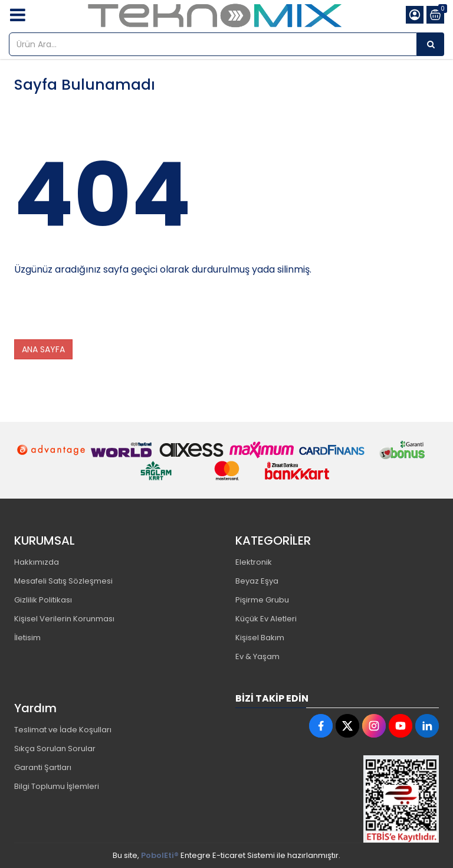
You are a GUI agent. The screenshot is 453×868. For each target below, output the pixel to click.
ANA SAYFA (43, 349)
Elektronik (254, 562)
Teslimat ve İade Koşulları (63, 730)
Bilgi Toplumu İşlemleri (57, 786)
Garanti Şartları (43, 767)
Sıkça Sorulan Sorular (55, 749)
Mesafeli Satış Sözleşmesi (63, 581)
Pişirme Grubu (262, 600)
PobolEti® (160, 855)
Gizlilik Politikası (43, 600)
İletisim (27, 638)
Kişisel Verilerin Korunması (64, 619)
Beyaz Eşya (257, 581)
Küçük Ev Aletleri (266, 619)
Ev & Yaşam (257, 656)
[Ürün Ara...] (431, 44)
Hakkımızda (37, 562)
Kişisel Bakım (260, 638)
